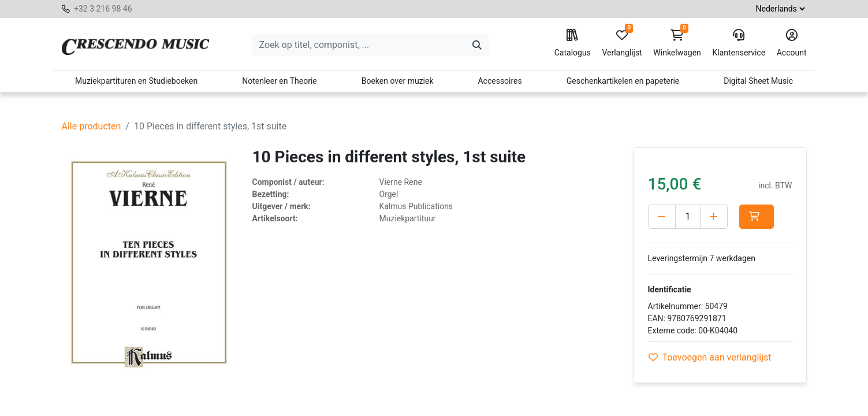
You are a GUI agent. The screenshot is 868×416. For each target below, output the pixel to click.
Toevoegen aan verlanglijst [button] (710, 357)
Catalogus (573, 43)
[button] (757, 217)
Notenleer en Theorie (280, 81)
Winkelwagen (677, 43)
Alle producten (92, 126)
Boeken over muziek (398, 81)
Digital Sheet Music (758, 81)
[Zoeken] (477, 45)
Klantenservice (739, 43)
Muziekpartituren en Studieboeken (136, 81)
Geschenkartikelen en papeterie (623, 81)
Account (792, 43)
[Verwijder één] (662, 217)
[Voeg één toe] (714, 217)
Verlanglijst (622, 43)
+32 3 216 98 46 (103, 9)
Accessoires (500, 81)
